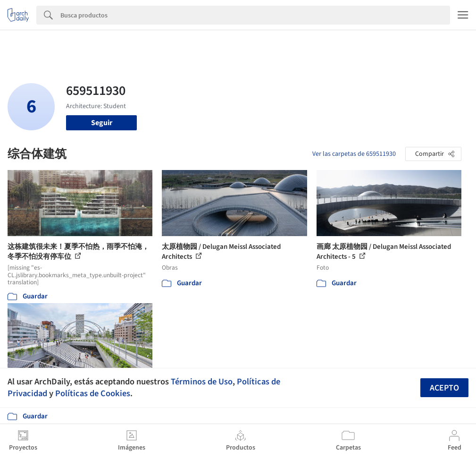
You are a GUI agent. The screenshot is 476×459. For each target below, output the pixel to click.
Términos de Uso (202, 382)
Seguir (102, 123)
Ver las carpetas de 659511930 (354, 154)
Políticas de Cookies (93, 393)
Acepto (444, 388)
